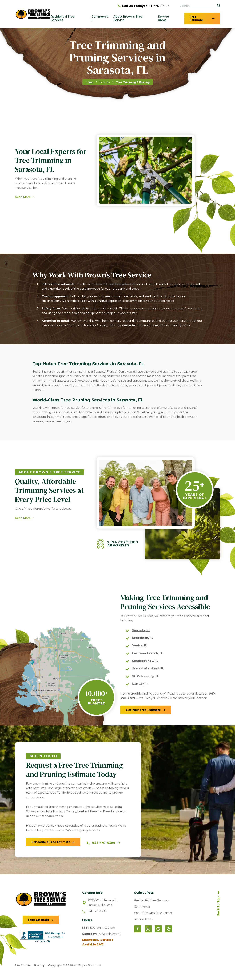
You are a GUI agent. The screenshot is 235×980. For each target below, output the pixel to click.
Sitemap (39, 965)
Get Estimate (143, 710)
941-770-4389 (143, 6)
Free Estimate (196, 18)
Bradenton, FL (143, 638)
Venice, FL (140, 646)
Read (23, 545)
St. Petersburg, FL (146, 676)
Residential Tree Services (63, 18)
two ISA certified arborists (116, 284)
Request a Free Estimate (39, 213)
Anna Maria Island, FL (148, 669)
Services (105, 82)
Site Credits (23, 965)
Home (89, 82)
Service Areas (163, 18)
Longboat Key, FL (145, 661)
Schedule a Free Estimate (51, 842)
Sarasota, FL (141, 630)
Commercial (100, 18)
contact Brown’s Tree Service (100, 811)
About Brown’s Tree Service (128, 18)
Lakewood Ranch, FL (148, 653)
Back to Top (218, 906)
